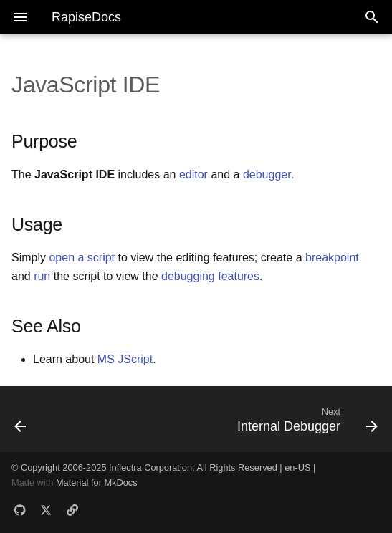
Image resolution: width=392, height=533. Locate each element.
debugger (267, 174)
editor (193, 174)
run (42, 276)
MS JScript (125, 359)
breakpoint (332, 258)
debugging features (210, 276)
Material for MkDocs (97, 482)
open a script (82, 258)
